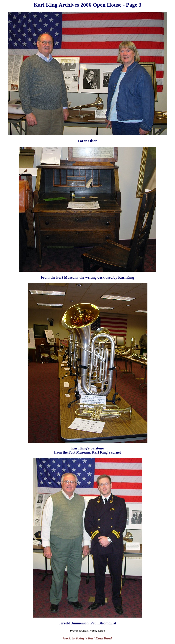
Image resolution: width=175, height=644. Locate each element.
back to (87, 638)
